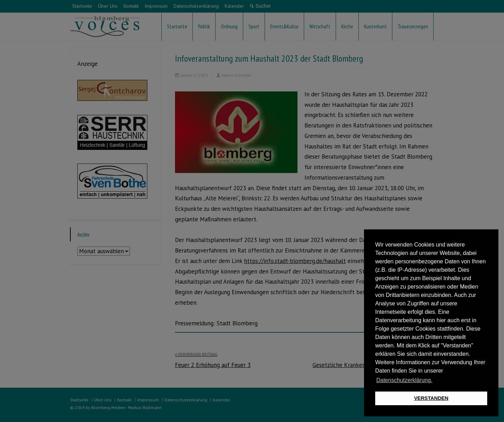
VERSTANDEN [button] (431, 398)
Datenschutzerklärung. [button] (404, 380)
